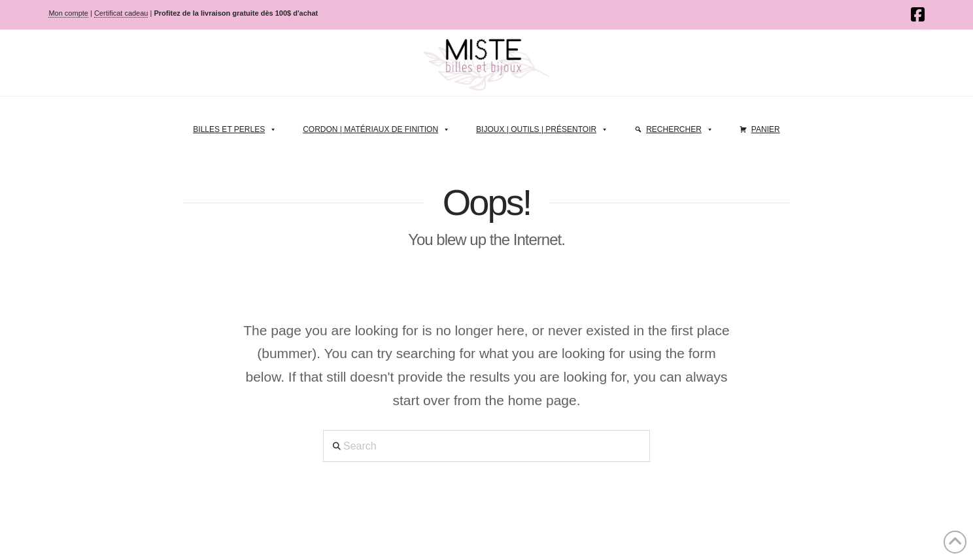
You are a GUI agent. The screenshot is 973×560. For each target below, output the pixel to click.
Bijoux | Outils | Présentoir (542, 126)
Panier (766, 129)
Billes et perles (235, 126)
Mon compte (68, 13)
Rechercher (680, 126)
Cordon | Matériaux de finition (376, 126)
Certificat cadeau (121, 13)
